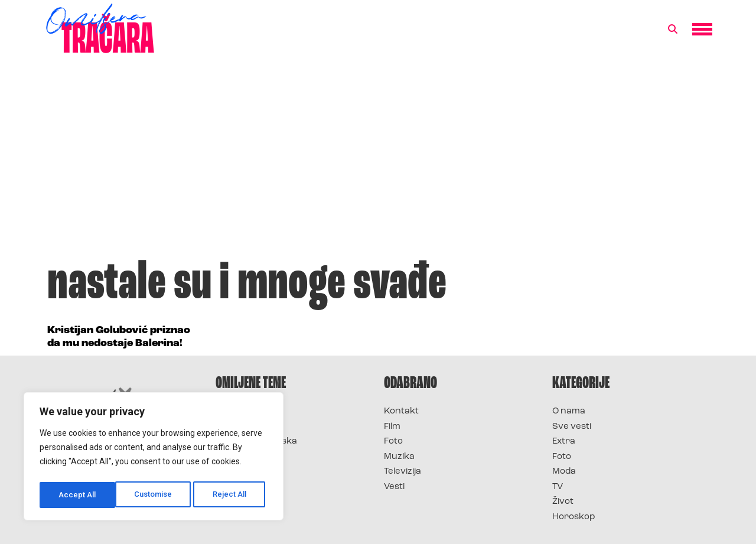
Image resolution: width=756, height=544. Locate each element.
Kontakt (401, 411)
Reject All (156, 495)
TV (558, 487)
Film (392, 427)
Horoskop (574, 517)
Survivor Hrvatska (256, 442)
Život (563, 502)
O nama (569, 411)
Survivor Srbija (249, 457)
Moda (564, 472)
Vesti (394, 487)
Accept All (231, 495)
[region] (154, 458)
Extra (564, 442)
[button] (673, 30)
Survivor (235, 411)
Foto (393, 442)
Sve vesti (572, 427)
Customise (78, 495)
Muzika (399, 457)
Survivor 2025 (247, 427)
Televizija (403, 472)
